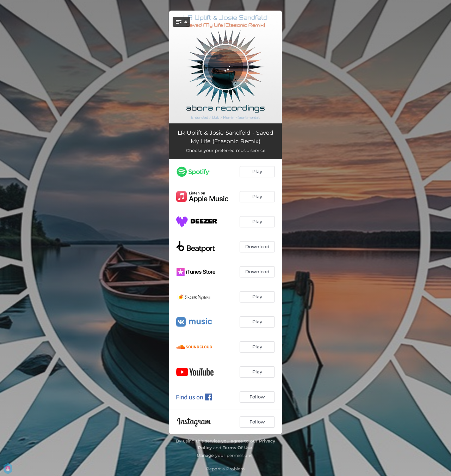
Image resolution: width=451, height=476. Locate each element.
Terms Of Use (237, 448)
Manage (205, 455)
